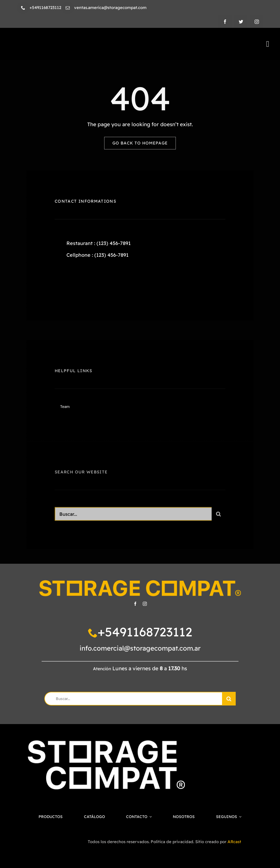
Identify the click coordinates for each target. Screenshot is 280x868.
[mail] (68, 8)
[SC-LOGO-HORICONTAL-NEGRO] (72, 41)
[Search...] (133, 516)
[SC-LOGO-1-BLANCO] (106, 743)
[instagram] (257, 22)
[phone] (23, 8)
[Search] (218, 516)
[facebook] (225, 22)
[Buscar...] (133, 699)
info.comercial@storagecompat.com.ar (140, 648)
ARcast (234, 842)
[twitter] (241, 22)
